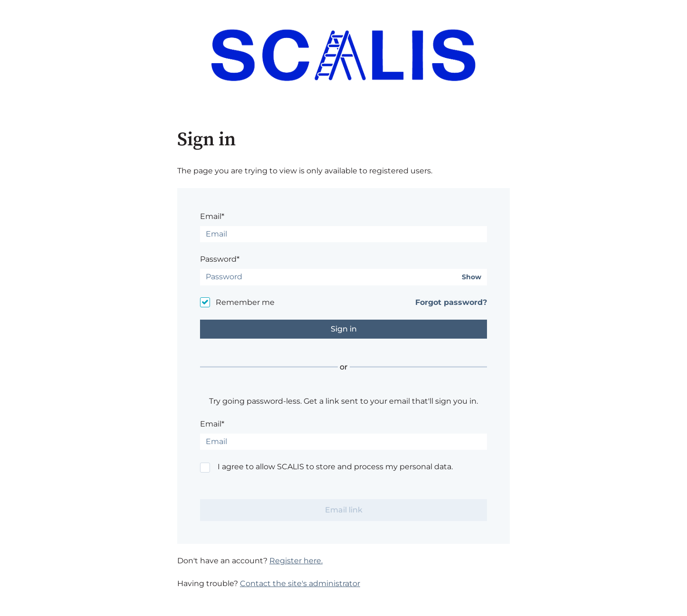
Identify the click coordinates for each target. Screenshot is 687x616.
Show (472, 277)
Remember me (245, 302)
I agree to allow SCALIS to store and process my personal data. (335, 467)
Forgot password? (451, 302)
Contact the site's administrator (300, 583)
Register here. (296, 561)
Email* (212, 216)
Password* (220, 259)
